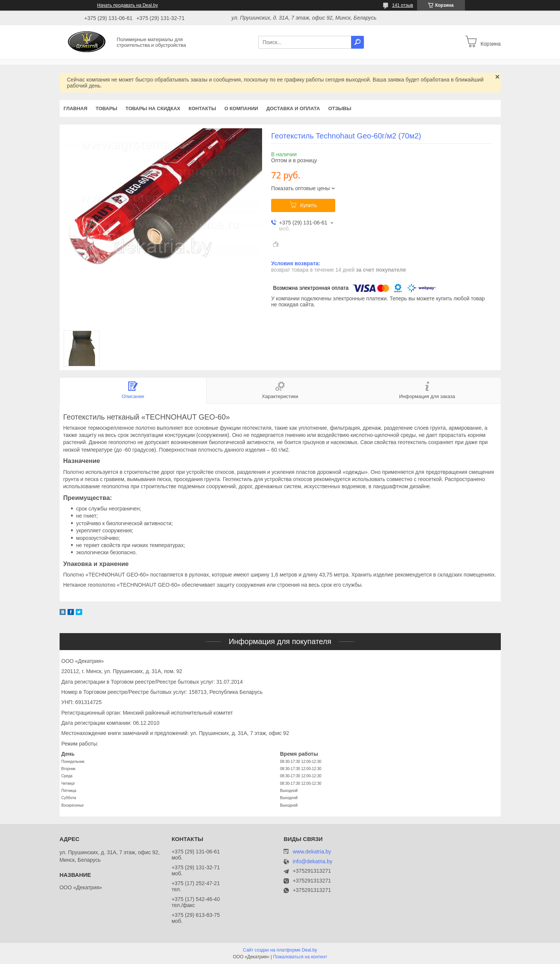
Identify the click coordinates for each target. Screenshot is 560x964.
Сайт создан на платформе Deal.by (280, 950)
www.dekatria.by (312, 852)
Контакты (202, 108)
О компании (241, 108)
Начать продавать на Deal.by (128, 5)
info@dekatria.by (312, 862)
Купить (308, 205)
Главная (76, 108)
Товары (107, 108)
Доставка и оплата (293, 108)
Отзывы (340, 108)
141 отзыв (403, 5)
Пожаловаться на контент (300, 957)
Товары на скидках (153, 108)
